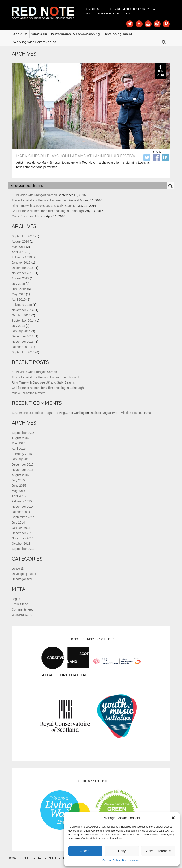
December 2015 (23, 268)
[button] (173, 818)
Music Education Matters (29, 216)
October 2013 (21, 347)
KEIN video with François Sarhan (34, 195)
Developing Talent (118, 34)
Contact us (122, 13)
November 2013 (23, 342)
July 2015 (18, 284)
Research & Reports (97, 9)
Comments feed (23, 609)
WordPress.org (22, 615)
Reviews (139, 9)
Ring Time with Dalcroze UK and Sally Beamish (44, 206)
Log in (16, 599)
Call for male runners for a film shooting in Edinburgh (48, 211)
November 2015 (23, 273)
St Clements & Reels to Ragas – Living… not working (48, 413)
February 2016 (22, 257)
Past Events (122, 9)
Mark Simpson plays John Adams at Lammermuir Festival (77, 156)
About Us (20, 34)
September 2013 (23, 352)
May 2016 (18, 247)
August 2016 (20, 241)
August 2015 (20, 278)
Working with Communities (35, 42)
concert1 (18, 569)
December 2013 (23, 336)
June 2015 (19, 289)
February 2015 (22, 305)
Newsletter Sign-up (97, 13)
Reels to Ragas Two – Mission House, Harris (120, 413)
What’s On (39, 34)
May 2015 (18, 294)
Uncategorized (22, 579)
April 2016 (19, 252)
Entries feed (20, 604)
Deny (122, 851)
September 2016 (23, 236)
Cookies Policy (111, 861)
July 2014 (18, 326)
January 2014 (21, 331)
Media (151, 9)
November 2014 (23, 310)
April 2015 (19, 299)
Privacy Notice (131, 861)
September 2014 (23, 321)
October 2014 (21, 315)
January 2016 (21, 263)
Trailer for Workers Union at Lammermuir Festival (45, 200)
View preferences (158, 851)
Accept (85, 851)
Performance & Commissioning (75, 34)
